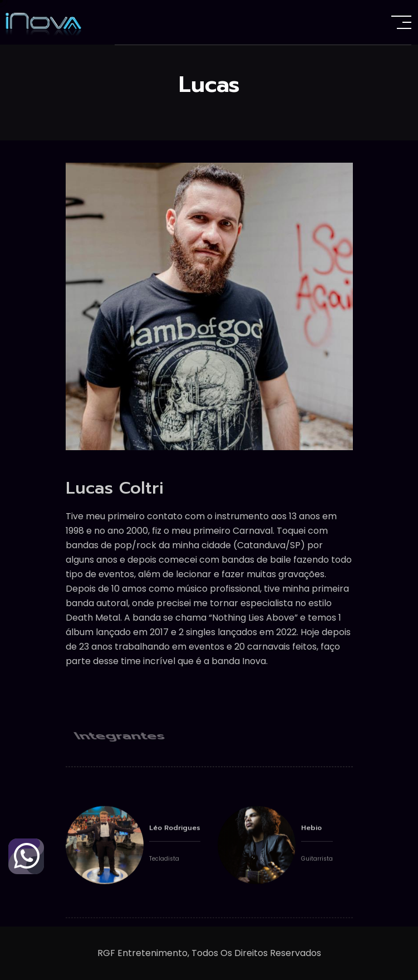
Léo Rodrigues (175, 840)
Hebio (311, 840)
